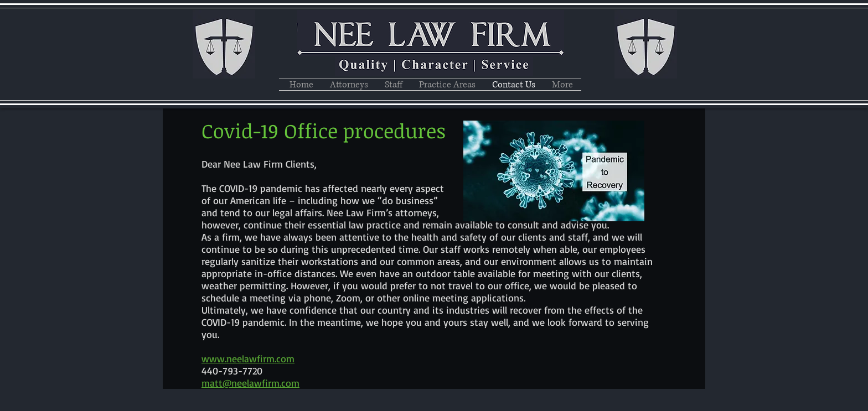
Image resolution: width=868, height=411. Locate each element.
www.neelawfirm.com (248, 358)
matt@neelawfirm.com (250, 383)
